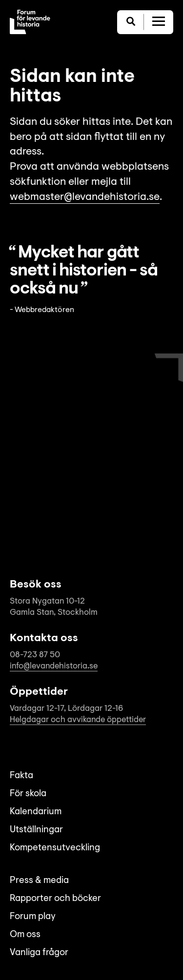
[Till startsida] (30, 22)
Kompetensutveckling (55, 848)
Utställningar (36, 830)
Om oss (25, 935)
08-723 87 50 (35, 655)
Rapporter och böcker (55, 899)
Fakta (21, 776)
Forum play (33, 917)
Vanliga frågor (39, 953)
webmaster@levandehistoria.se (85, 197)
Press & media (39, 881)
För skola (28, 794)
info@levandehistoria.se (54, 666)
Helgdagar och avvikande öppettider (78, 720)
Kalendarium (36, 812)
